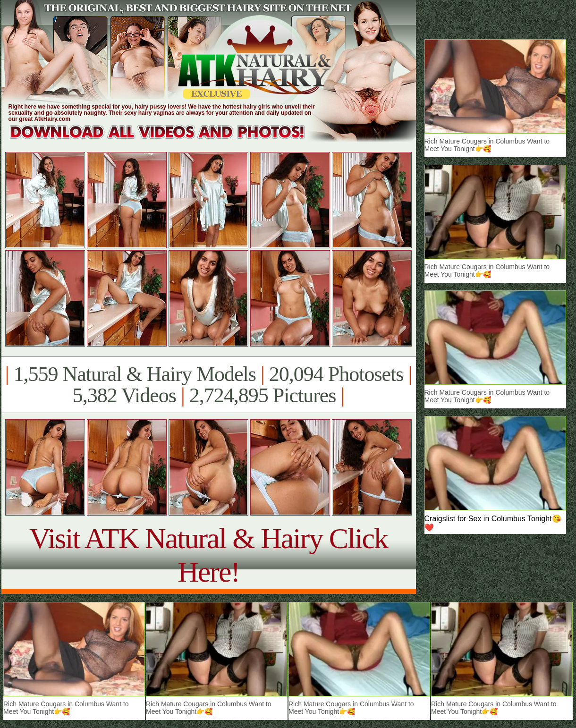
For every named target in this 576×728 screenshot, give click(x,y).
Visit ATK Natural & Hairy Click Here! (208, 555)
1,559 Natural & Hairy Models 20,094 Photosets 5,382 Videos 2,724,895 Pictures (208, 385)
